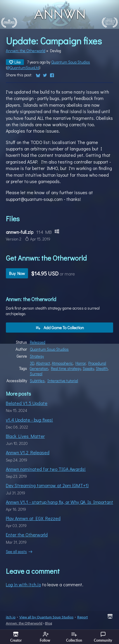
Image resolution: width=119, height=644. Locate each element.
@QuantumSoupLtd (23, 68)
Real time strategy (66, 368)
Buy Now (17, 273)
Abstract (43, 363)
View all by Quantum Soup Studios (46, 617)
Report (82, 617)
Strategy (37, 356)
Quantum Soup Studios (71, 62)
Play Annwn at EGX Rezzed (33, 518)
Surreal (36, 374)
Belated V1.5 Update (27, 403)
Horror (81, 363)
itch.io (11, 617)
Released (38, 342)
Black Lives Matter (25, 436)
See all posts (16, 552)
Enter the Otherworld (27, 535)
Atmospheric (62, 363)
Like (15, 62)
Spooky (88, 368)
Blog (49, 623)
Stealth (102, 368)
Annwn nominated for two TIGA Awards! (46, 469)
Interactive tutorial (63, 381)
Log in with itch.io (23, 584)
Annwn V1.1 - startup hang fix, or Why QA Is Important (59, 502)
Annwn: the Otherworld (26, 51)
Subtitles (37, 381)
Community (103, 637)
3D (32, 363)
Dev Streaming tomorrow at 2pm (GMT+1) (47, 485)
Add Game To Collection (60, 328)
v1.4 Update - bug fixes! (29, 420)
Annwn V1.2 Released (28, 452)
